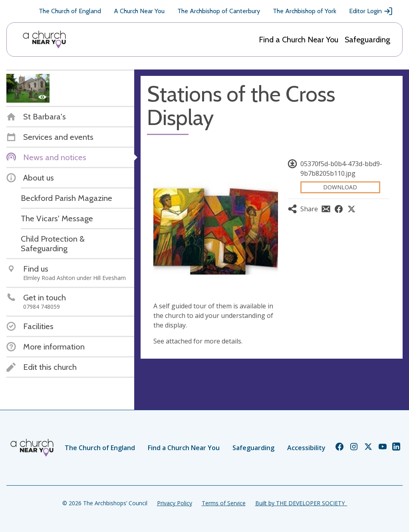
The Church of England (70, 11)
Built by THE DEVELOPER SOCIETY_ (301, 503)
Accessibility (306, 448)
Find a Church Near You (299, 40)
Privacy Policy (175, 503)
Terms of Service (224, 503)
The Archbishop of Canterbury (219, 11)
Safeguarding (367, 40)
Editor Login (371, 11)
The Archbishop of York (305, 11)
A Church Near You (139, 11)
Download (340, 187)
